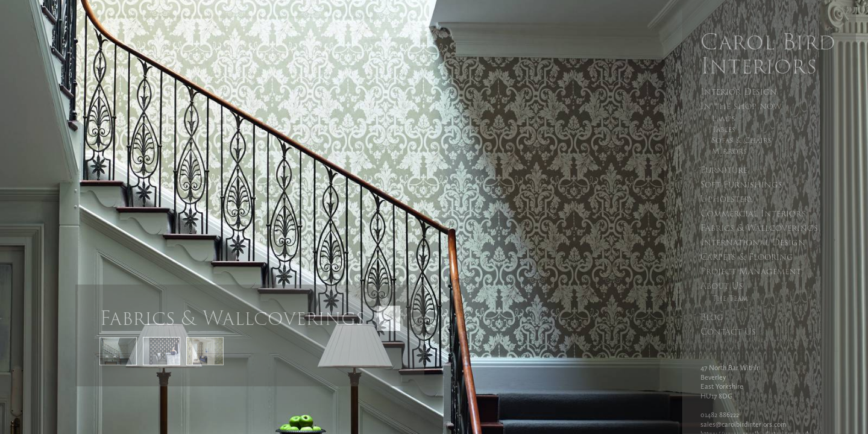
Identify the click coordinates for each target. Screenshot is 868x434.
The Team (730, 298)
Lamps (724, 119)
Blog (712, 317)
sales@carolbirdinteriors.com (744, 424)
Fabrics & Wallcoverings (759, 228)
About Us (722, 286)
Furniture (724, 170)
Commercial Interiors (753, 213)
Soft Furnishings (741, 184)
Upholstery (727, 199)
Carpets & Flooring (747, 257)
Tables (724, 130)
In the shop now (741, 106)
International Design (753, 242)
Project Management (751, 271)
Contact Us (728, 332)
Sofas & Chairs (742, 140)
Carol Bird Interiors (768, 54)
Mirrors (729, 151)
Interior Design (739, 92)
